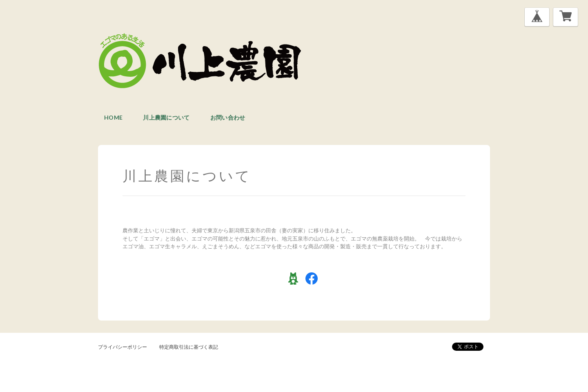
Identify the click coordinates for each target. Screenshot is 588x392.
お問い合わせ (228, 117)
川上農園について (166, 117)
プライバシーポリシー (122, 347)
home (113, 117)
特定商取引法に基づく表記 (189, 347)
